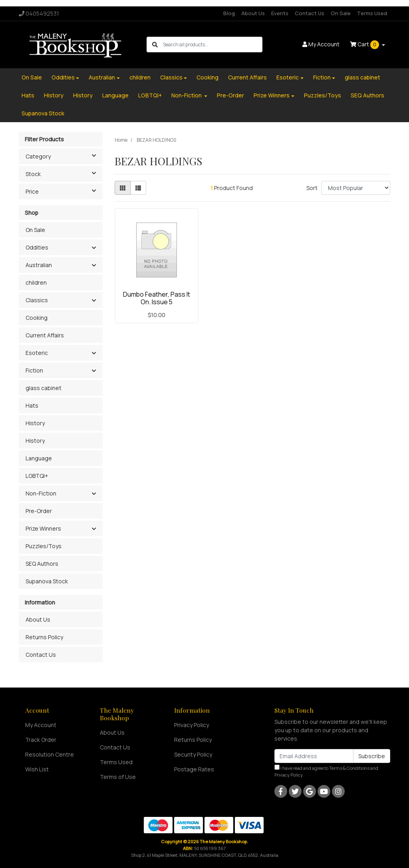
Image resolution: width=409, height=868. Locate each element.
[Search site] (155, 45)
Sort (312, 188)
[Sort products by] (356, 188)
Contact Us (310, 13)
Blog (229, 13)
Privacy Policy (192, 725)
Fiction (322, 77)
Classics (171, 77)
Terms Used (372, 13)
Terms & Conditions (349, 768)
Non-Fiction (187, 95)
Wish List (37, 769)
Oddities (63, 77)
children (140, 77)
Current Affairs (247, 77)
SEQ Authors (367, 95)
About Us (253, 13)
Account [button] (321, 44)
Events (280, 13)
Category (64, 156)
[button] (94, 248)
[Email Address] (314, 756)
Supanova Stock (43, 113)
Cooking (207, 77)
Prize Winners (272, 95)
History (54, 95)
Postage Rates (194, 769)
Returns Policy (44, 637)
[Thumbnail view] (123, 188)
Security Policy (193, 754)
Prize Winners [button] (43, 528)
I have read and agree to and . (326, 771)
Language (115, 95)
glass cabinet (362, 77)
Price (64, 191)
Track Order (41, 740)
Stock (64, 173)
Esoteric (288, 77)
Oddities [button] (37, 247)
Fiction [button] (34, 370)
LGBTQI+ (150, 95)
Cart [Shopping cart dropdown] (365, 45)
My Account (41, 725)
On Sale (341, 13)
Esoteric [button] (37, 353)
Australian (102, 77)
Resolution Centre (50, 754)
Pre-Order (230, 95)
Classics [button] (37, 300)
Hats (28, 95)
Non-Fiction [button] (41, 493)
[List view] (138, 188)
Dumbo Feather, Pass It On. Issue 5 (157, 298)
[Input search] (212, 45)
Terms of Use (118, 777)
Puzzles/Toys (323, 95)
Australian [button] (39, 265)
